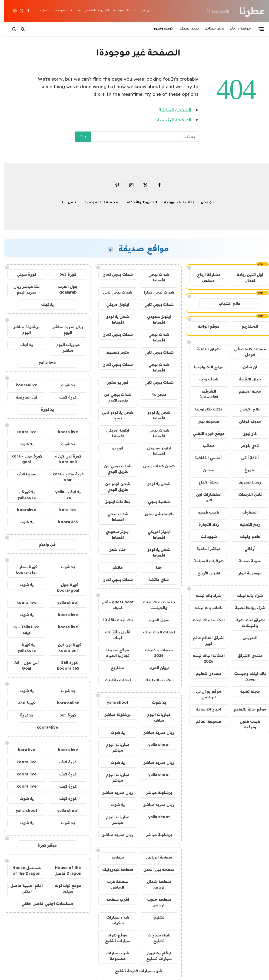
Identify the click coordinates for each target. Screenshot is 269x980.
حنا (155, 567)
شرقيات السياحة (205, 561)
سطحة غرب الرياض (114, 884)
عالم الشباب (226, 303)
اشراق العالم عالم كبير (205, 641)
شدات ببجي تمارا (114, 274)
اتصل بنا (40, 11)
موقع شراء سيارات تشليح (114, 938)
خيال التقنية (246, 379)
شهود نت (205, 537)
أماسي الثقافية (205, 458)
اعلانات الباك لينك (205, 620)
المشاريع (246, 326)
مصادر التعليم (205, 673)
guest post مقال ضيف (114, 605)
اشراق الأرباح (205, 573)
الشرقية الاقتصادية (205, 394)
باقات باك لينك (205, 608)
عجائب (205, 446)
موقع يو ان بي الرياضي (205, 694)
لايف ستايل (211, 29)
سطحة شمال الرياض (155, 884)
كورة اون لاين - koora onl (64, 648)
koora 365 (64, 522)
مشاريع (114, 668)
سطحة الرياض (155, 857)
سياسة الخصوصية (64, 11)
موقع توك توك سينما (64, 888)
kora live (64, 510)
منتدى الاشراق (246, 656)
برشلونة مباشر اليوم (23, 330)
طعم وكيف (246, 537)
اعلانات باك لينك (155, 680)
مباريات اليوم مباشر (155, 717)
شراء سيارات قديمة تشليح (135, 971)
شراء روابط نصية (246, 608)
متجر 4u (155, 394)
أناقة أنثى (246, 458)
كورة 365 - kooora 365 (64, 665)
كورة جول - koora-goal (64, 588)
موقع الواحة (205, 326)
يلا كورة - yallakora (23, 495)
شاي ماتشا (155, 580)
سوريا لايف (23, 474)
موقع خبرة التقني (205, 433)
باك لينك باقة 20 (114, 620)
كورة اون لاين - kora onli (64, 459)
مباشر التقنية (205, 549)
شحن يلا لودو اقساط (114, 319)
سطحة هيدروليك (114, 869)
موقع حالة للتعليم (246, 709)
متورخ (246, 470)
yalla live (43, 363)
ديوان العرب (155, 668)
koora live (64, 432)
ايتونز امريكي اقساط (114, 433)
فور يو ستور (114, 382)
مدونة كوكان (246, 421)
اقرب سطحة (114, 899)
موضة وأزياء (237, 29)
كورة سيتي (23, 274)
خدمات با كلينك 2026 (155, 653)
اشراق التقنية (205, 349)
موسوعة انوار (246, 573)
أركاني (246, 549)
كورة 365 (64, 274)
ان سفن (246, 367)
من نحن (142, 11)
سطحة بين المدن (155, 869)
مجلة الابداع (205, 482)
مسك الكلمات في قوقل (246, 352)
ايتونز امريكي (114, 304)
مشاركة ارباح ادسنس (205, 277)
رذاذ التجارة (205, 524)
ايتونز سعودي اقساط (155, 319)
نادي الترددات (246, 494)
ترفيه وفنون (159, 29)
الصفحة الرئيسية (170, 119)
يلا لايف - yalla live (64, 495)
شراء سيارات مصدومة (114, 956)
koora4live (23, 385)
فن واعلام (44, 544)
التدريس (246, 638)
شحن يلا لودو (155, 484)
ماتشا (114, 567)
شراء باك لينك (246, 596)
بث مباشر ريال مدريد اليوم (23, 289)
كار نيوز (246, 433)
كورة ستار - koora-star (23, 570)
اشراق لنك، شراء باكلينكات (246, 623)
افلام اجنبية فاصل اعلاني (23, 888)
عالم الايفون (246, 409)
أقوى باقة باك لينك (114, 635)
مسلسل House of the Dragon (23, 871)
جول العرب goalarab (64, 289)
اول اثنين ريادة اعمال (246, 277)
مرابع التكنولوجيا (205, 367)
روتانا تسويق (246, 482)
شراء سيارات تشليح (155, 938)
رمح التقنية (246, 524)
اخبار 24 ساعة (205, 709)
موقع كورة (43, 845)
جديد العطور (185, 29)
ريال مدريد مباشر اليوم (64, 330)
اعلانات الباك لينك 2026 (205, 658)
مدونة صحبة (246, 561)
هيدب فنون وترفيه (246, 724)
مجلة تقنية (246, 691)
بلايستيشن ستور (155, 514)
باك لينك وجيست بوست (246, 676)
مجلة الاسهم (246, 391)
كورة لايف (64, 397)
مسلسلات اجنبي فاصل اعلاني (44, 903)
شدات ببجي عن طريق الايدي (114, 397)
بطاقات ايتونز (114, 502)
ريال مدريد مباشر (155, 732)
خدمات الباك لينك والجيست (155, 605)
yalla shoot (114, 702)
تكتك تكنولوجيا (205, 409)
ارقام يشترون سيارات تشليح (155, 956)
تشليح (155, 917)
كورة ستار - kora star (64, 477)
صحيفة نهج (205, 421)
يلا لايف (44, 304)
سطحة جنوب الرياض (155, 902)
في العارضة (23, 397)
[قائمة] (257, 29)
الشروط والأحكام (93, 11)
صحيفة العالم (205, 721)
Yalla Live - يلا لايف (23, 630)
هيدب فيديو (205, 512)
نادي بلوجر (246, 446)
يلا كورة (44, 409)
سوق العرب (155, 620)
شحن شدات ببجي (155, 466)
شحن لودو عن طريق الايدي (114, 487)
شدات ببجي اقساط (155, 277)
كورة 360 (23, 703)
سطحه (114, 857)
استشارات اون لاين (205, 497)
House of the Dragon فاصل (64, 871)
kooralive (23, 510)
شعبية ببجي (155, 502)
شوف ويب (205, 379)
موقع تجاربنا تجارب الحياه (114, 653)
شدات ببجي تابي (114, 292)
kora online (64, 703)
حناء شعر (114, 550)
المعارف (246, 512)
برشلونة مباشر (114, 715)
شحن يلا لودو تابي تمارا (114, 415)
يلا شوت (155, 702)
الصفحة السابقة (171, 110)
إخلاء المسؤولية (121, 11)
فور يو (114, 448)
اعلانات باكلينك (114, 680)
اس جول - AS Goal (23, 665)
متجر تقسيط (114, 352)
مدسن (205, 470)
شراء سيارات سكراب (114, 920)
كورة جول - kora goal (23, 459)
